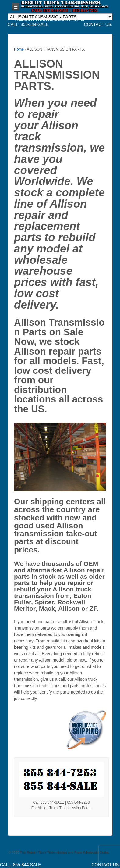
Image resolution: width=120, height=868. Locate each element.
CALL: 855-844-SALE (28, 24)
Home (19, 49)
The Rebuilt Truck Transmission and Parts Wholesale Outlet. (64, 852)
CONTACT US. (98, 24)
